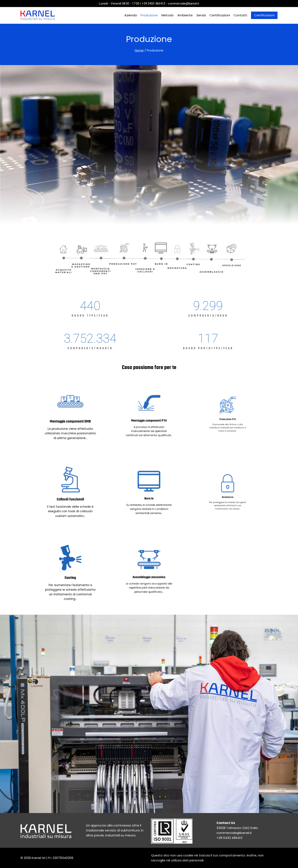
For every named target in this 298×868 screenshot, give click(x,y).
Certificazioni (220, 15)
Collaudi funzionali (70, 495)
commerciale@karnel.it (234, 833)
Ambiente (185, 15)
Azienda (131, 15)
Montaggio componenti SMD (70, 417)
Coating (70, 575)
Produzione (149, 15)
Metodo (168, 15)
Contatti (240, 15)
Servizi (201, 15)
